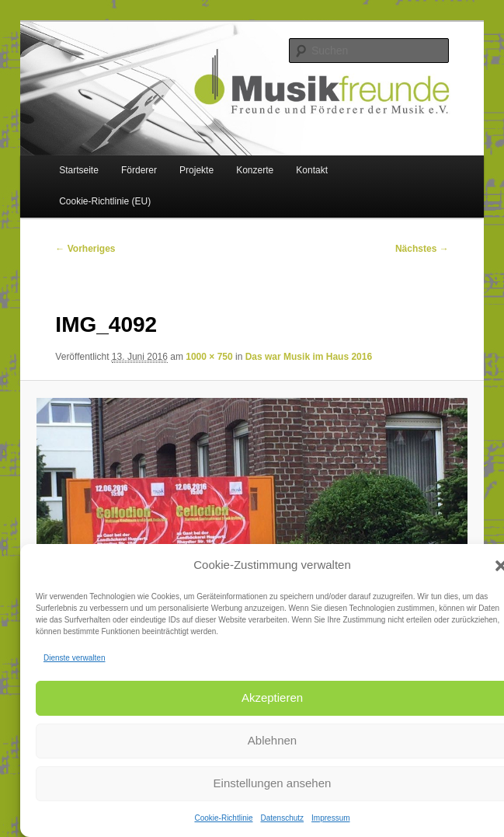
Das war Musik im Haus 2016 (309, 357)
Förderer (139, 170)
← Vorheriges (85, 249)
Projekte (196, 170)
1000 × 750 (209, 357)
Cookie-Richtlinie (223, 818)
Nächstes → (422, 249)
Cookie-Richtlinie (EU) (105, 201)
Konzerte (255, 170)
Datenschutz (282, 818)
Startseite (79, 170)
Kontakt (312, 170)
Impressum (330, 818)
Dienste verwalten (74, 658)
